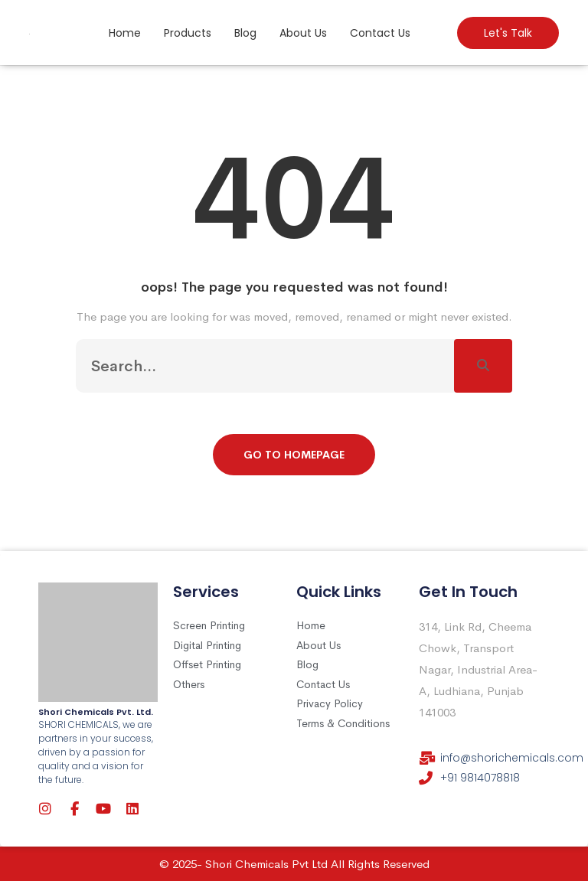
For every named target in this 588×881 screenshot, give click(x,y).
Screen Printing (209, 625)
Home (125, 33)
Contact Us (380, 33)
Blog (245, 33)
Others (189, 684)
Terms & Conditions (343, 723)
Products (188, 33)
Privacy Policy (330, 703)
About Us (303, 33)
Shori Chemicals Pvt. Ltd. (96, 712)
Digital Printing (207, 645)
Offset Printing (207, 664)
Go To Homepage (294, 455)
